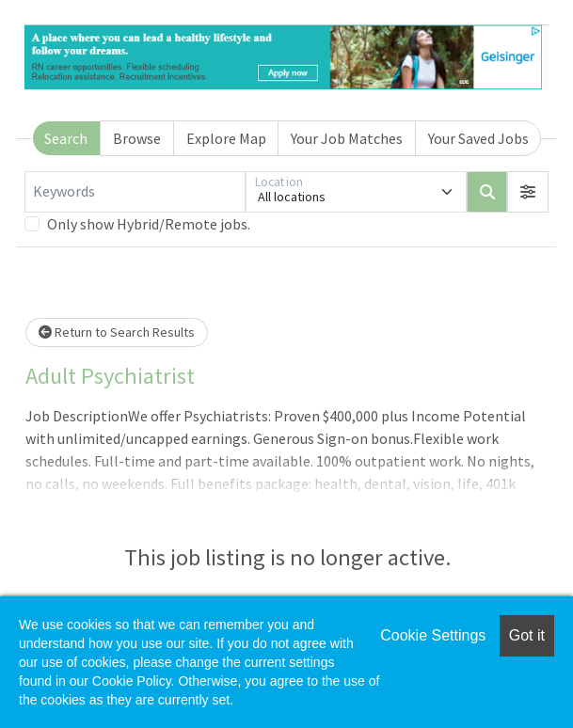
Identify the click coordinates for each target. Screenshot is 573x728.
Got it (527, 635)
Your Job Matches (347, 138)
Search (66, 138)
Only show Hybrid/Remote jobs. (149, 224)
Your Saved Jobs (478, 138)
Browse (137, 138)
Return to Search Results (117, 332)
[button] (528, 192)
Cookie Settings (433, 635)
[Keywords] (135, 192)
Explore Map (226, 138)
